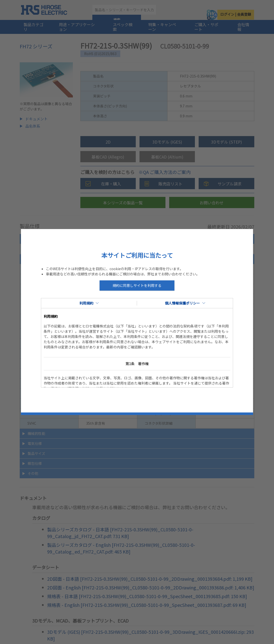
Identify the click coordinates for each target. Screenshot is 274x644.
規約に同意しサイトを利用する (137, 285)
